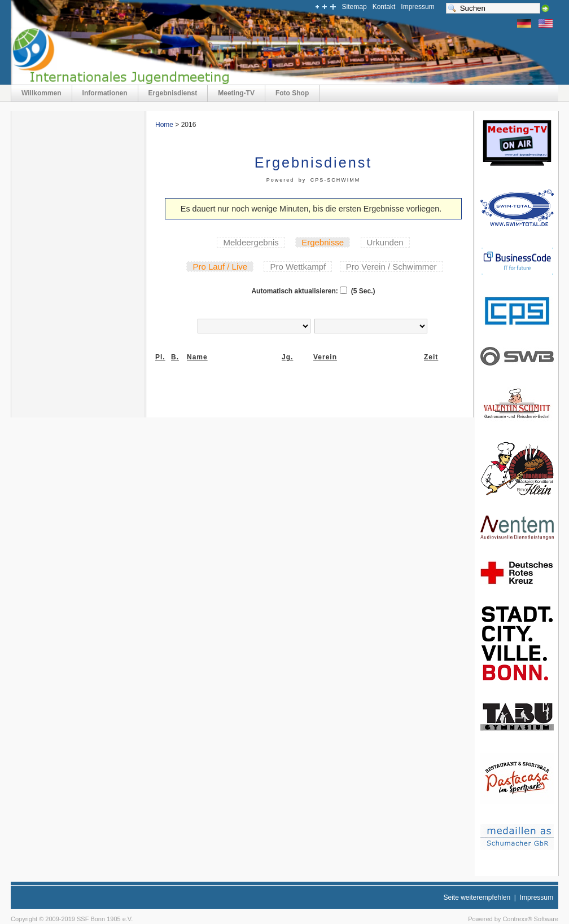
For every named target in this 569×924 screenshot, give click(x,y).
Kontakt (384, 7)
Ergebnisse (323, 242)
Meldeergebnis (251, 242)
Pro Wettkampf (298, 267)
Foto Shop (292, 93)
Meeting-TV (236, 93)
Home (164, 125)
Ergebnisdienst (173, 93)
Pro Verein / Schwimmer (391, 267)
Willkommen (41, 93)
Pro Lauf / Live (220, 267)
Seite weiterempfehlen (477, 897)
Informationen (105, 93)
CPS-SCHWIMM (336, 180)
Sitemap (354, 7)
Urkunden (385, 242)
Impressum (417, 7)
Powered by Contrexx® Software (513, 919)
